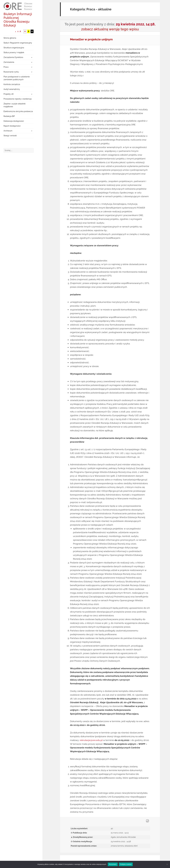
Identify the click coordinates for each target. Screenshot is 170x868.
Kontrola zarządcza (12, 84)
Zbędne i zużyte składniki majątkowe (15, 105)
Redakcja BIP (9, 116)
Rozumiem (113, 864)
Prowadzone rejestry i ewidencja (18, 99)
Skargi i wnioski (10, 136)
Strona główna (10, 38)
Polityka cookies (126, 864)
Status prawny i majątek (14, 52)
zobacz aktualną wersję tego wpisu (110, 29)
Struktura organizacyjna (14, 48)
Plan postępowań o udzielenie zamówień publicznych (17, 78)
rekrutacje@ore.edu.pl (91, 740)
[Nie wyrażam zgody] (167, 864)
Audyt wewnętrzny (12, 89)
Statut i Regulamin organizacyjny (18, 43)
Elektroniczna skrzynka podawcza (18, 111)
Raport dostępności (12, 126)
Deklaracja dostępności (14, 121)
